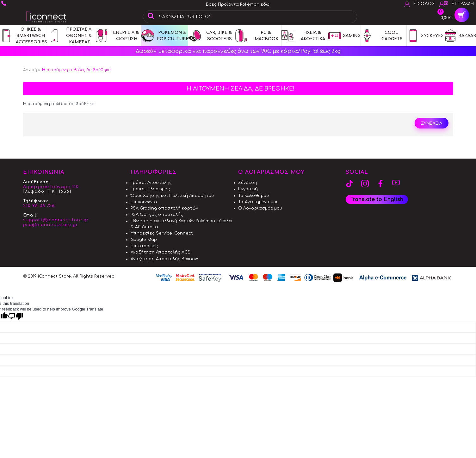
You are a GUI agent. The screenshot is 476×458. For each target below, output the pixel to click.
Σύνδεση (248, 183)
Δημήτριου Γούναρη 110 (51, 187)
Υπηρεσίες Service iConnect (162, 233)
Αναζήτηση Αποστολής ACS (161, 252)
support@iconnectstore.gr (56, 220)
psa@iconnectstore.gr (51, 225)
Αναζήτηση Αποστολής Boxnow (164, 259)
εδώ (265, 4)
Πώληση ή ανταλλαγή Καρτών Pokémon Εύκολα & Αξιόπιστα (181, 224)
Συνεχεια (432, 123)
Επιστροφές (144, 246)
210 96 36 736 (39, 206)
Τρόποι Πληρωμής (150, 189)
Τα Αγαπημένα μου (258, 202)
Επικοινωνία (144, 202)
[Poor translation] (15, 316)
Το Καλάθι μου (253, 196)
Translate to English (377, 199)
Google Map (144, 240)
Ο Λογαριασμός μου (260, 208)
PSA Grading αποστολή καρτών (164, 208)
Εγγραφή (248, 189)
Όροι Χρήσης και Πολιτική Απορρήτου (172, 196)
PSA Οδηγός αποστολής (157, 215)
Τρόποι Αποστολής (151, 183)
